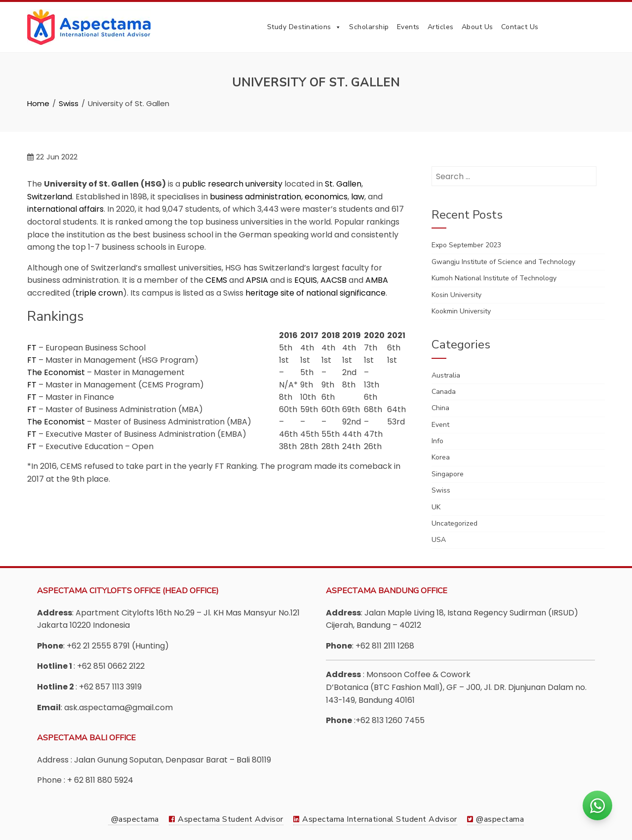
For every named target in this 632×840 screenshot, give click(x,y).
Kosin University (456, 295)
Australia (446, 375)
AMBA (377, 280)
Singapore (448, 474)
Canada (444, 392)
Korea (441, 457)
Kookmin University (461, 311)
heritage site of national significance (316, 293)
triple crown (99, 293)
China (440, 408)
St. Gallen (343, 184)
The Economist (56, 372)
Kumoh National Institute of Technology (494, 278)
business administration (256, 197)
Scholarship (369, 27)
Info (437, 441)
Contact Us (520, 27)
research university (245, 184)
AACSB (334, 280)
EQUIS (306, 280)
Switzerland (50, 197)
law (358, 197)
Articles (441, 27)
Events (408, 27)
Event (440, 425)
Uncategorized (454, 523)
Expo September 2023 (466, 245)
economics (326, 197)
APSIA (257, 280)
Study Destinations (304, 27)
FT (32, 348)
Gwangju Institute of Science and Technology (503, 262)
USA (439, 540)
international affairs (65, 209)
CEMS (216, 280)
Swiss (441, 490)
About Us (477, 27)
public (194, 184)
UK (436, 507)
